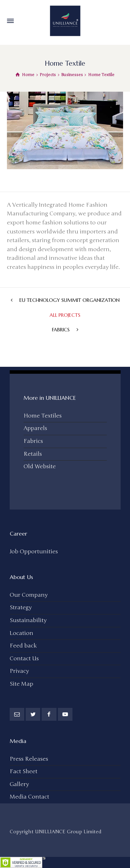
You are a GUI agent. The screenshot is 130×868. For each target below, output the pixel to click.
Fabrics (61, 330)
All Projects (65, 315)
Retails (33, 454)
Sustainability (28, 620)
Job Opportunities (34, 552)
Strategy (21, 607)
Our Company (29, 595)
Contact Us (24, 659)
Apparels (35, 428)
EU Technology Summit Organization (70, 300)
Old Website (40, 466)
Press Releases (29, 759)
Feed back (23, 646)
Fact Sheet (24, 771)
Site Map (21, 684)
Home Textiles (43, 416)
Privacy (19, 671)
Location (21, 633)
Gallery (19, 784)
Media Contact (29, 797)
